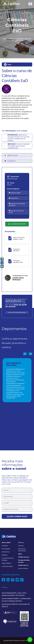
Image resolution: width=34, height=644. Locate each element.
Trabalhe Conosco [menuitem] (24, 557)
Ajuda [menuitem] (20, 554)
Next (30, 354)
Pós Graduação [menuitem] (6, 549)
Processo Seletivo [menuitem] (23, 568)
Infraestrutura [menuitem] (6, 552)
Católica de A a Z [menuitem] (23, 565)
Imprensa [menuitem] (21, 546)
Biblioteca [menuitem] (21, 542)
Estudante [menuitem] (5, 555)
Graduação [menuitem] (5, 546)
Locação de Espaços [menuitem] (7, 566)
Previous (25, 354)
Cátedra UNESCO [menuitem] (6, 563)
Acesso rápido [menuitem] (6, 542)
